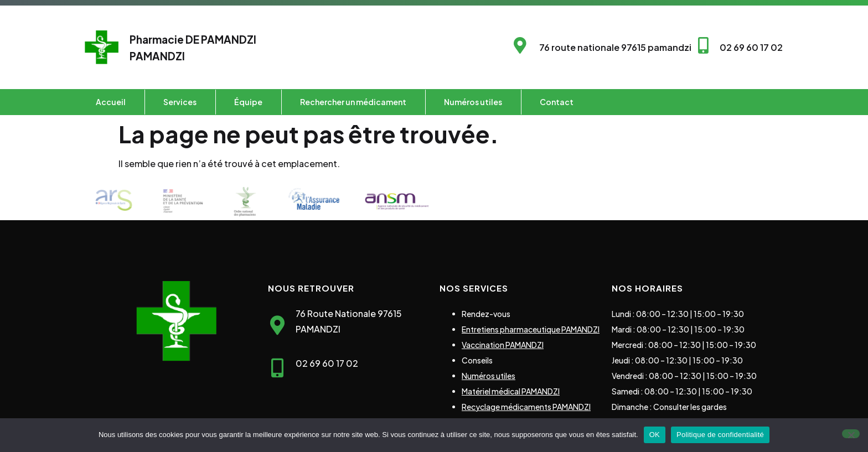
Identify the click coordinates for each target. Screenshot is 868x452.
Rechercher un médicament (353, 102)
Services (180, 102)
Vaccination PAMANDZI (503, 345)
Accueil (111, 102)
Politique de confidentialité (720, 435)
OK (655, 435)
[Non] (851, 434)
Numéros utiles (473, 102)
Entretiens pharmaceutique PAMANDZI (531, 329)
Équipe (248, 102)
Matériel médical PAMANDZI (511, 391)
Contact (557, 102)
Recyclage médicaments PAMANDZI (526, 407)
